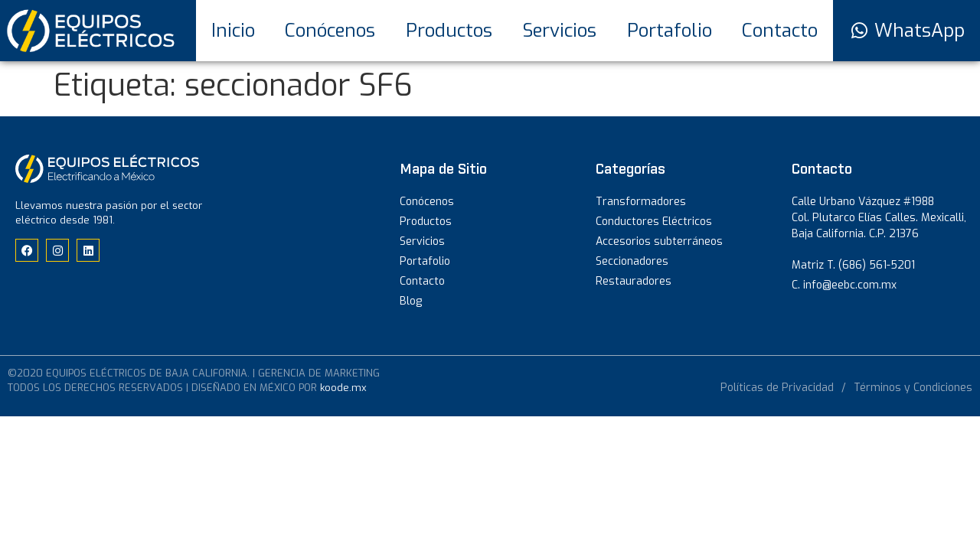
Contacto (780, 31)
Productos (449, 31)
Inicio (233, 31)
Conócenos (330, 31)
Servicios (559, 31)
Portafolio (670, 31)
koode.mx (343, 388)
